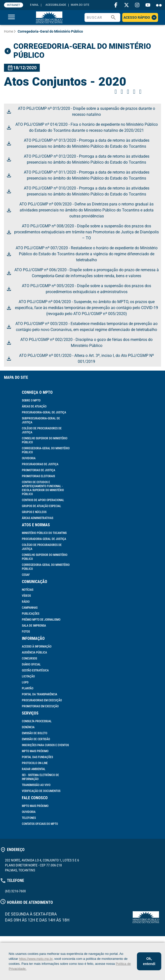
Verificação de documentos (41, 791)
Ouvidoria (29, 458)
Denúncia (28, 727)
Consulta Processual (37, 721)
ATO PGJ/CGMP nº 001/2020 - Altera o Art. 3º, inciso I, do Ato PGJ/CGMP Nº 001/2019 (80, 359)
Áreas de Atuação (34, 406)
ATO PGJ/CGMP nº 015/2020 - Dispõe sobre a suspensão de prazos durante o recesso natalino (81, 111)
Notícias (28, 590)
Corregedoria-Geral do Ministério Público (46, 450)
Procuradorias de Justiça (40, 464)
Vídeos (26, 596)
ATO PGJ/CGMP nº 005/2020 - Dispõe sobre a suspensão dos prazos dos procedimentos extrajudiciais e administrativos (79, 289)
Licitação (28, 676)
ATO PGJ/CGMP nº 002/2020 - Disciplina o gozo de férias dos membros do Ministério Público (79, 343)
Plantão (28, 688)
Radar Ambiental (34, 769)
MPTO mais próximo (35, 751)
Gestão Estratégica (35, 670)
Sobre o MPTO (31, 400)
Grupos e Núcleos (34, 512)
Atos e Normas (36, 525)
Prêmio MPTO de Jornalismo (41, 620)
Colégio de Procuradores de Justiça (42, 430)
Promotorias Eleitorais (38, 476)
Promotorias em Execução (40, 706)
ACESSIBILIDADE (56, 5)
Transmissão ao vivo (36, 785)
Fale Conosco (35, 798)
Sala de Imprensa (34, 626)
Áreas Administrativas (38, 518)
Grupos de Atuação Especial (41, 506)
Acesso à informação (37, 647)
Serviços (30, 713)
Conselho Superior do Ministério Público (45, 440)
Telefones (29, 818)
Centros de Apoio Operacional (43, 500)
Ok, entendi (149, 961)
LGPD (25, 682)
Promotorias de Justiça (39, 470)
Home (9, 31)
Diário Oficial (31, 664)
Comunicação (35, 582)
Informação (33, 638)
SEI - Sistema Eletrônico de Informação (40, 777)
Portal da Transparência (40, 694)
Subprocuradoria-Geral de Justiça (41, 420)
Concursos (29, 658)
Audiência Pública (34, 653)
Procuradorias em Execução (42, 700)
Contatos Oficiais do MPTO (40, 824)
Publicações (31, 614)
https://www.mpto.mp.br (36, 959)
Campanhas (30, 608)
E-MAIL (34, 5)
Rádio (26, 602)
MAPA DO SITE (80, 5)
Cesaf (26, 575)
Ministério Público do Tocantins (44, 533)
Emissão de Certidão (36, 739)
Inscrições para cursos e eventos (45, 745)
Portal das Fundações (37, 757)
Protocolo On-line (35, 763)
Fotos (26, 632)
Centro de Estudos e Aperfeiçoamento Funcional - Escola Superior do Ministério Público (43, 488)
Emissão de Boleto (35, 733)
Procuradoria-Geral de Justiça (44, 412)
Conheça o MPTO (37, 392)
